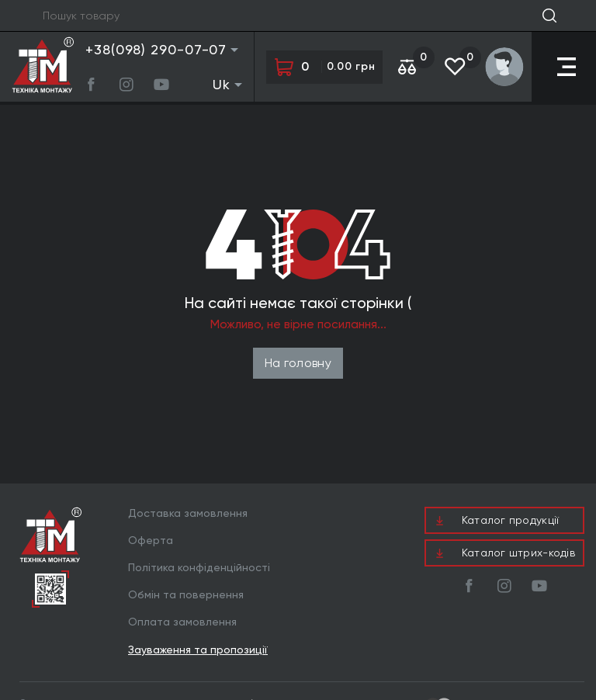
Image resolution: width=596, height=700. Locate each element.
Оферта (151, 540)
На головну (298, 363)
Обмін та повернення (186, 594)
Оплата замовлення (182, 622)
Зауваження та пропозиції (198, 650)
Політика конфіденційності (199, 567)
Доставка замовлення (188, 513)
